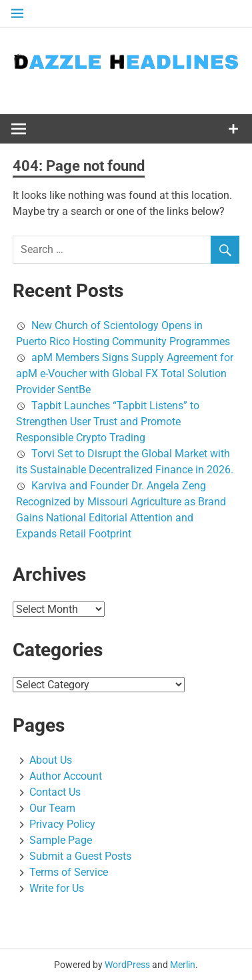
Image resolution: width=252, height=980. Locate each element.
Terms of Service (69, 872)
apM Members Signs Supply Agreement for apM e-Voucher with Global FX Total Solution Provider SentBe (125, 374)
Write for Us (57, 888)
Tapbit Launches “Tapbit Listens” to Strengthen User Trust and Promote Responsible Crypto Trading (108, 422)
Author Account (66, 776)
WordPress (127, 965)
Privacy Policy (62, 824)
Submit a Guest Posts (80, 856)
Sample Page (61, 840)
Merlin (183, 965)
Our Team (52, 808)
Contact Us (55, 792)
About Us (51, 760)
